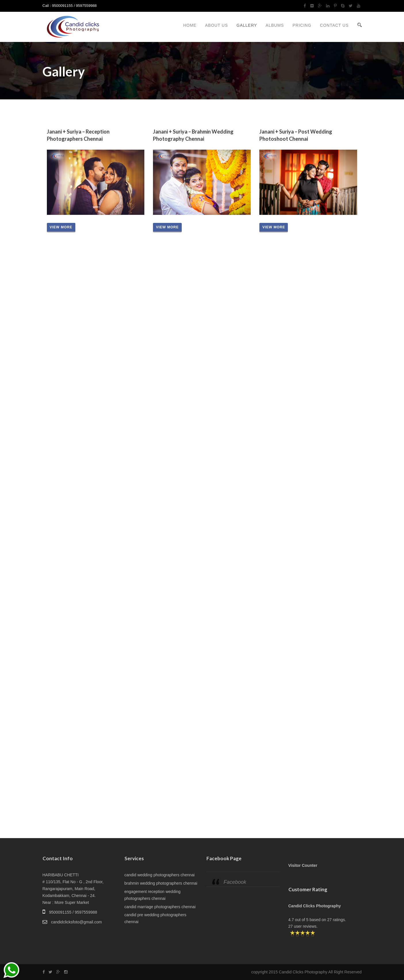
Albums (275, 25)
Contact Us (334, 25)
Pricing (302, 25)
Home (190, 25)
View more (61, 227)
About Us (216, 25)
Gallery (247, 25)
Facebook (235, 882)
